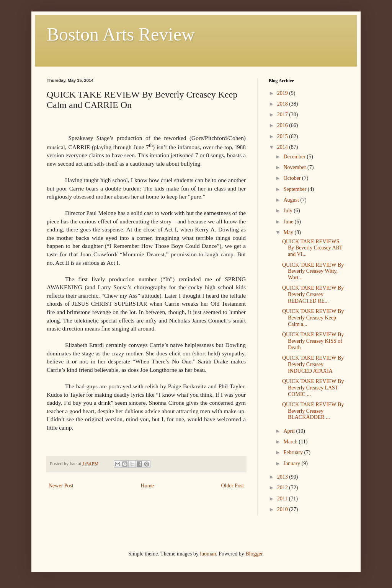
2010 (283, 509)
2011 (283, 499)
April (290, 431)
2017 (283, 115)
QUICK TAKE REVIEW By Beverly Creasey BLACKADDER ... (313, 411)
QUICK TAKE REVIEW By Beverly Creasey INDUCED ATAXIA (313, 364)
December (295, 157)
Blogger (254, 554)
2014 (283, 147)
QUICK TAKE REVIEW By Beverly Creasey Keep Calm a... (313, 318)
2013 (283, 477)
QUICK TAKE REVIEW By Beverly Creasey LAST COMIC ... (313, 388)
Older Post (233, 486)
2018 (283, 104)
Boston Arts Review (121, 34)
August (292, 200)
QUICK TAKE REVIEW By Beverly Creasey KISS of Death (313, 341)
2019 (283, 93)
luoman (208, 554)
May (289, 232)
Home (147, 486)
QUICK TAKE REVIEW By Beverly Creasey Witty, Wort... (313, 271)
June (289, 222)
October (293, 178)
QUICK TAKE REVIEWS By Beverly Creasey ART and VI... (312, 248)
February (294, 452)
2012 (283, 488)
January (292, 463)
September (295, 189)
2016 (283, 125)
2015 (283, 136)
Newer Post (61, 486)
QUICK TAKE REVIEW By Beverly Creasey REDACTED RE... (313, 294)
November (295, 167)
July (288, 211)
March (291, 442)
